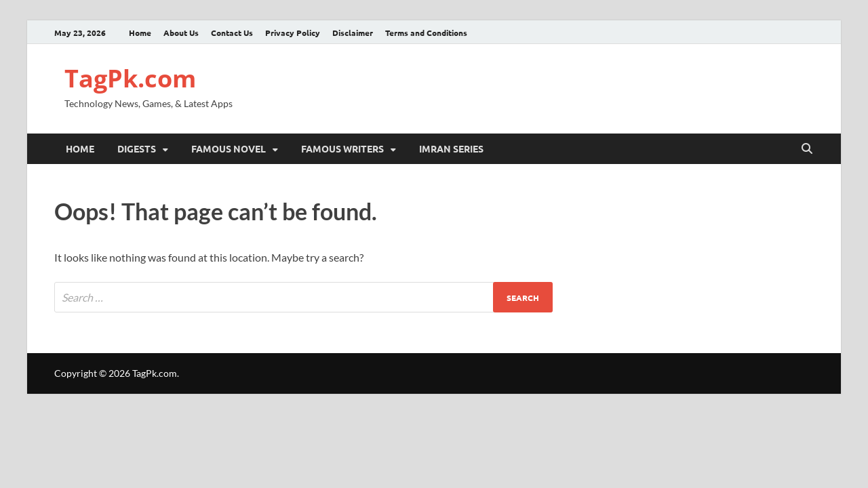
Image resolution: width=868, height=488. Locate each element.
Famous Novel (229, 148)
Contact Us (232, 33)
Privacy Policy (293, 33)
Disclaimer (353, 33)
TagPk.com (130, 78)
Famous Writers (342, 148)
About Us (181, 33)
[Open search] (807, 149)
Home (140, 33)
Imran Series (451, 148)
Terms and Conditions (426, 33)
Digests (137, 148)
